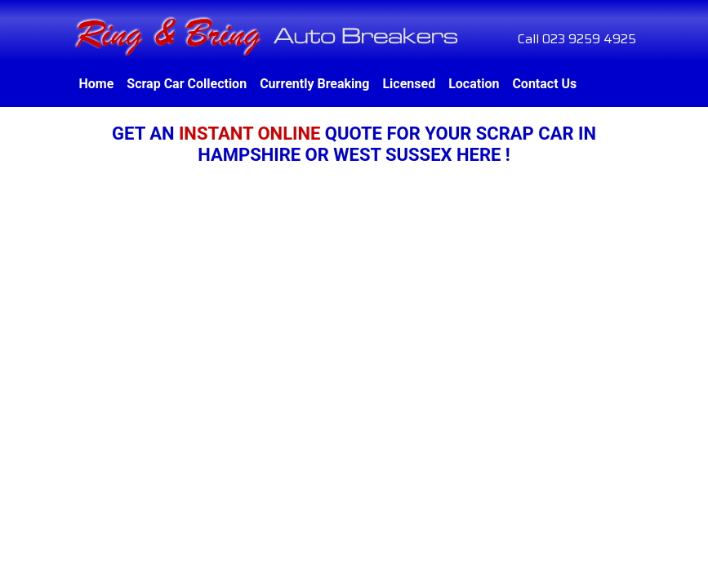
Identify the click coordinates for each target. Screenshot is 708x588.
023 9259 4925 (589, 39)
